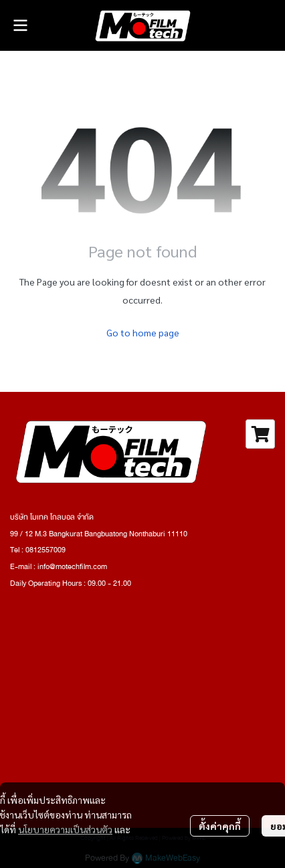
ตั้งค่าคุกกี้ (220, 826)
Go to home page (143, 332)
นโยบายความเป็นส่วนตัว (65, 829)
